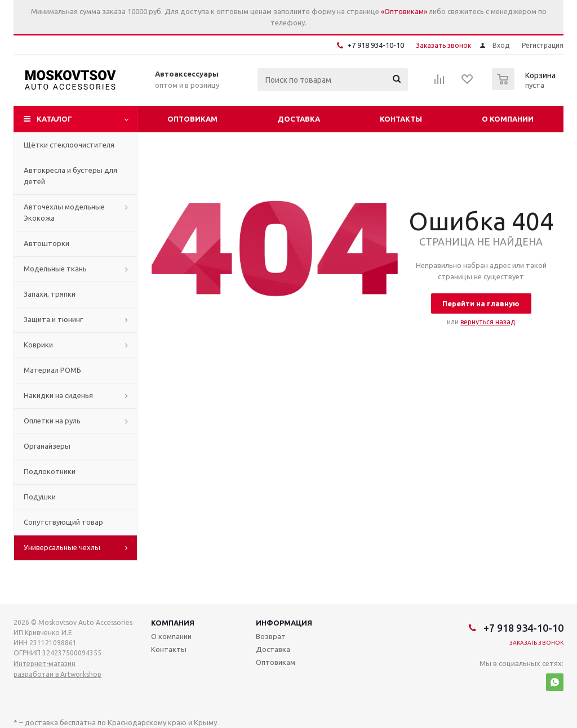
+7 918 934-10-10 (376, 45)
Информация (284, 623)
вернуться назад (488, 322)
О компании (508, 119)
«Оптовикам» (404, 11)
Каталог (54, 119)
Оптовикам (192, 119)
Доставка (299, 119)
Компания (173, 623)
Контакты (401, 119)
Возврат (271, 636)
